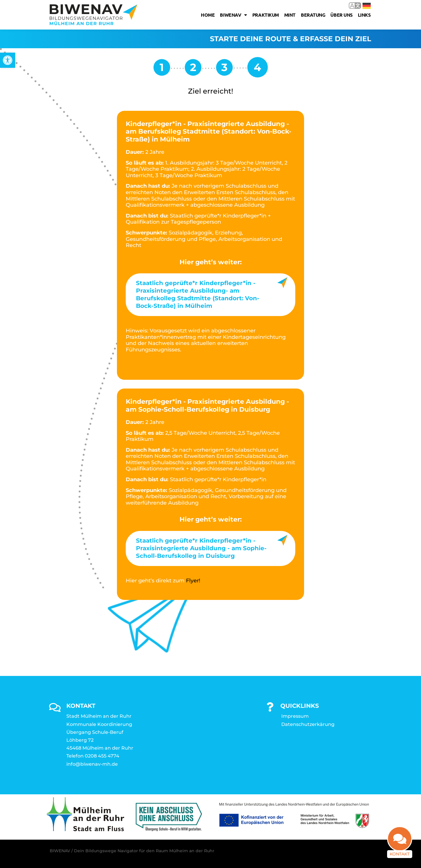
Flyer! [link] (193, 581)
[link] (8, 60)
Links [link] (364, 15)
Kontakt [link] (400, 857)
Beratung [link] (313, 15)
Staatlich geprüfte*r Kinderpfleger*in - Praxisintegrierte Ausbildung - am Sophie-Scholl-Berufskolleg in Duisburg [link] (201, 548)
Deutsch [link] (367, 6)
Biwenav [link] (233, 15)
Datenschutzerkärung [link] (308, 724)
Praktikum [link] (266, 15)
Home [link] (208, 15)
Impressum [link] (295, 716)
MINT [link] (290, 15)
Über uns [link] (341, 15)
